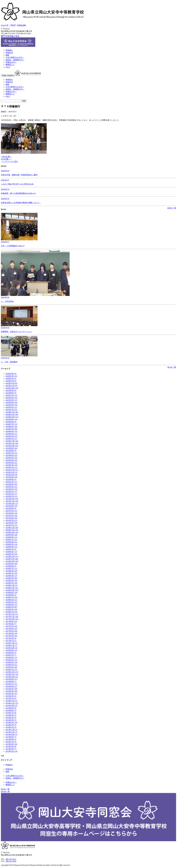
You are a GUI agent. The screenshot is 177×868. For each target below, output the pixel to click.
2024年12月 (12, 412)
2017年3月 (11, 636)
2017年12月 (12, 614)
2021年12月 (12, 499)
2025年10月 (12, 388)
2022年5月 (11, 487)
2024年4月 (11, 431)
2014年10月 (11, 706)
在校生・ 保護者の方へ (15, 60)
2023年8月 (11, 451)
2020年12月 (12, 528)
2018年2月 (11, 609)
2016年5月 (11, 660)
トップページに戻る (10, 161)
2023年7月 (11, 453)
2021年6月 (11, 513)
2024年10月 (12, 417)
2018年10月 (12, 590)
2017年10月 (12, 619)
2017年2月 (11, 638)
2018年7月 (11, 597)
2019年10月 (12, 561)
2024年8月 (11, 422)
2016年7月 (11, 655)
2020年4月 (11, 547)
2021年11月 (12, 501)
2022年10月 (11, 475)
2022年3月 (11, 492)
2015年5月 (11, 689)
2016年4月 (11, 662)
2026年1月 (11, 381)
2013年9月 (11, 737)
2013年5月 (11, 747)
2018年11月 (12, 588)
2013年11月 (11, 732)
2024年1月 (11, 439)
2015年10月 (12, 677)
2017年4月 (11, 633)
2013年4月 (11, 749)
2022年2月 (11, 494)
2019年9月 (11, 564)
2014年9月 (11, 708)
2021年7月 (11, 511)
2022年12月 (12, 470)
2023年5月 (11, 458)
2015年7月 (11, 684)
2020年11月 (12, 530)
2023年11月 (12, 443)
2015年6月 (11, 686)
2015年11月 (12, 674)
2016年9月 (11, 650)
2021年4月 (11, 518)
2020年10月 (12, 532)
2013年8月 (11, 739)
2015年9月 (11, 679)
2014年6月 (11, 715)
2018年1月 (11, 612)
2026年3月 (11, 376)
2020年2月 (11, 552)
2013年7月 (11, 742)
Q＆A (8, 67)
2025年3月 (11, 405)
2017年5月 (11, 631)
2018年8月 (11, 595)
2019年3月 (11, 578)
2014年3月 (11, 722)
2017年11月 (12, 617)
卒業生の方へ (11, 62)
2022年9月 (11, 477)
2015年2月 (11, 696)
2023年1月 (11, 467)
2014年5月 (11, 718)
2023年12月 (12, 441)
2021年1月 (11, 525)
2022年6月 (11, 484)
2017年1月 (11, 641)
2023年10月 (12, 446)
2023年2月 (11, 465)
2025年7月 (11, 395)
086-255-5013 (11, 859)
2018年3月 (11, 607)
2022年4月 (11, 489)
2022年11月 (11, 472)
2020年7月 (11, 540)
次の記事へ (5, 159)
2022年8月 (11, 479)
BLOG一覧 (172, 367)
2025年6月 (11, 398)
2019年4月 (11, 576)
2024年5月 (11, 429)
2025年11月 (11, 386)
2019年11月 (12, 559)
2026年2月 (11, 378)
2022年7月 (11, 482)
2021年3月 (11, 520)
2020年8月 (11, 537)
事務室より (10, 65)
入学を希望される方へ (15, 57)
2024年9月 (11, 419)
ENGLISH (22, 25)
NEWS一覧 (172, 208)
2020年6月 (11, 542)
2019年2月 (11, 581)
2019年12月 (12, 556)
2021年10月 (12, 504)
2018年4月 (11, 605)
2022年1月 (11, 496)
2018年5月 (11, 602)
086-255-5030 (11, 861)
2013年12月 (11, 730)
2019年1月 (11, 583)
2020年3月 (11, 549)
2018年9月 (11, 593)
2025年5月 (11, 400)
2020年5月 (11, 544)
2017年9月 (11, 621)
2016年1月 (11, 670)
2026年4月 (11, 374)
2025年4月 (11, 402)
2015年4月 (11, 691)
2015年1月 (11, 698)
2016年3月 (11, 665)
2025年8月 (11, 393)
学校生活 (9, 53)
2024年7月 (11, 424)
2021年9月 (11, 506)
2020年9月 (11, 535)
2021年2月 (11, 523)
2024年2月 (11, 436)
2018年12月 (11, 585)
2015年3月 (11, 694)
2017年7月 (11, 626)
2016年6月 (11, 658)
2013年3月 (11, 751)
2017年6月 (11, 629)
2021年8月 (11, 508)
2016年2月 (11, 667)
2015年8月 (11, 682)
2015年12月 (12, 672)
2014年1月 (11, 727)
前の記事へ (7, 157)
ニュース (5, 25)
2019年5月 (11, 573)
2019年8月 (11, 566)
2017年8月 (11, 624)
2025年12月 (11, 383)
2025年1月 (11, 410)
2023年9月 (11, 448)
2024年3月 (11, 434)
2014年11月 (12, 703)
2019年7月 (11, 568)
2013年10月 (11, 734)
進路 (7, 55)
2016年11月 (11, 645)
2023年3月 (11, 463)
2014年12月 (11, 701)
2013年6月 (11, 744)
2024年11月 (12, 415)
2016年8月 (11, 653)
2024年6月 (11, 427)
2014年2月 (11, 725)
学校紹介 (9, 50)
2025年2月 (11, 407)
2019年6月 (11, 571)
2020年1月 (11, 554)
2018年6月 (11, 600)
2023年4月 (11, 460)
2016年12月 (11, 643)
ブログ (13, 25)
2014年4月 (11, 720)
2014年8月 (11, 710)
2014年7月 (11, 713)
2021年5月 (11, 516)
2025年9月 (11, 390)
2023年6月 (11, 455)
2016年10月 (11, 648)
